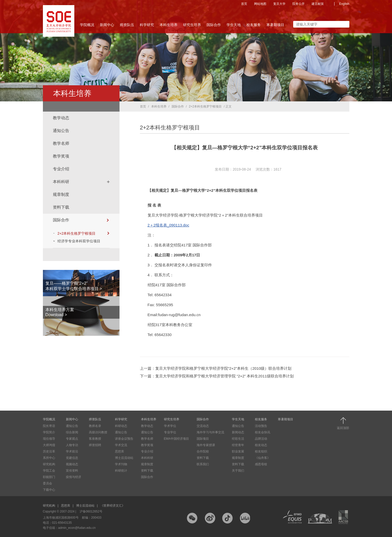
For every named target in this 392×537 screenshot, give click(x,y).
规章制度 (61, 194)
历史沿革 (49, 451)
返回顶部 (343, 423)
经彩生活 (238, 439)
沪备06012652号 (91, 511)
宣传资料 (72, 471)
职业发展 (238, 451)
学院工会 (49, 471)
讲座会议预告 (124, 439)
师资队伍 (127, 26)
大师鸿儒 (49, 445)
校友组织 (261, 451)
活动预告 (261, 426)
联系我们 (203, 464)
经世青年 (238, 445)
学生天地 (234, 26)
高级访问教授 (98, 432)
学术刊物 (121, 464)
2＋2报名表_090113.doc (168, 225)
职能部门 (49, 477)
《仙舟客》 (263, 458)
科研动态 (121, 426)
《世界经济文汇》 (113, 506)
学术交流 (121, 445)
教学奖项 (61, 156)
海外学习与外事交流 (210, 432)
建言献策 (318, 4)
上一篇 (216, 368)
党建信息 (72, 458)
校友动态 (261, 445)
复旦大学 (279, 4)
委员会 (47, 483)
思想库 (120, 451)
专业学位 (170, 432)
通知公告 (61, 131)
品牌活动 (261, 439)
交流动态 (203, 426)
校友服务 (254, 26)
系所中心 (49, 458)
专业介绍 (61, 169)
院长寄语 (49, 426)
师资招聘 (95, 445)
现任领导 (49, 439)
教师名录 (95, 426)
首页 (244, 4)
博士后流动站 (124, 458)
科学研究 (147, 26)
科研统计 (121, 471)
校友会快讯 (263, 432)
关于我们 (238, 471)
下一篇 (217, 376)
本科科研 (61, 182)
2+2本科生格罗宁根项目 (84, 233)
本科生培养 (169, 26)
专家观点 (72, 439)
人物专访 (72, 445)
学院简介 (49, 432)
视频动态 (72, 464)
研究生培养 (192, 26)
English (344, 4)
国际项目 (203, 439)
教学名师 (61, 143)
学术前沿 (72, 451)
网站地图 (260, 4)
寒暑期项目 (275, 25)
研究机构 (49, 464)
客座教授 (95, 439)
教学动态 (61, 118)
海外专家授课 (206, 445)
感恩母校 (261, 464)
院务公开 (299, 4)
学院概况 (87, 26)
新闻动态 (238, 432)
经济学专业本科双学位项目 (79, 241)
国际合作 (214, 26)
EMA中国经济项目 (176, 439)
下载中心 (49, 490)
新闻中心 (107, 26)
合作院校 (203, 451)
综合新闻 (72, 432)
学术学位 (170, 426)
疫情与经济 (74, 477)
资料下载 (61, 207)
